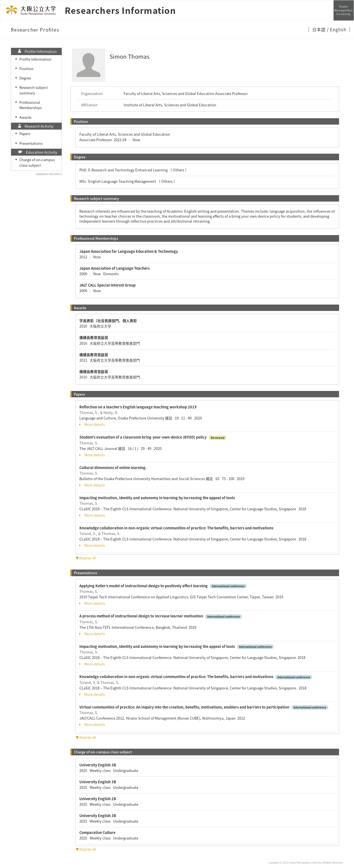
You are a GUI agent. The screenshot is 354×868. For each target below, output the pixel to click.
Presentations (31, 143)
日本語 (319, 29)
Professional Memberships (31, 105)
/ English (336, 29)
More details (92, 424)
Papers (25, 134)
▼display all (86, 558)
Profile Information (35, 59)
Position (26, 69)
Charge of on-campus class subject (37, 162)
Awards (25, 117)
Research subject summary (34, 90)
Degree (25, 78)
